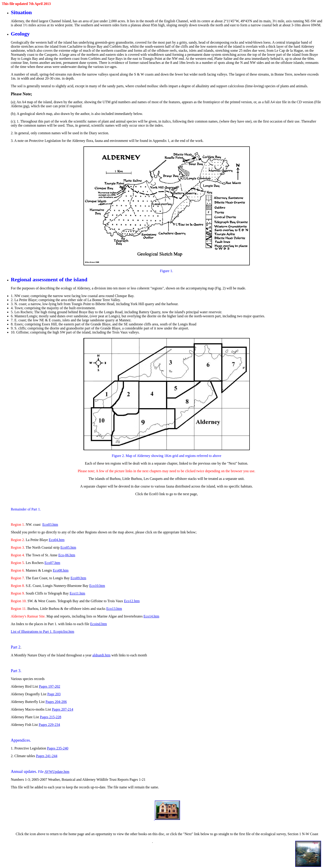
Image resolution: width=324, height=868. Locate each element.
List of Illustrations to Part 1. (32, 632)
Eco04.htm (57, 540)
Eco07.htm (52, 563)
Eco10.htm (97, 586)
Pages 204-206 (56, 702)
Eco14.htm (151, 616)
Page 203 (54, 694)
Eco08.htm (61, 570)
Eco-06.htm (67, 555)
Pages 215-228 (51, 717)
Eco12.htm (132, 601)
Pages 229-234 (49, 725)
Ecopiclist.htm (64, 632)
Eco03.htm (50, 525)
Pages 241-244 (47, 756)
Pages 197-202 (50, 686)
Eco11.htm (77, 593)
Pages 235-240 (58, 748)
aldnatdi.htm (101, 655)
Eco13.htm (114, 609)
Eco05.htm (68, 547)
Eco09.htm (78, 578)
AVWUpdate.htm (57, 772)
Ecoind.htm (99, 624)
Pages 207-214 (63, 709)
